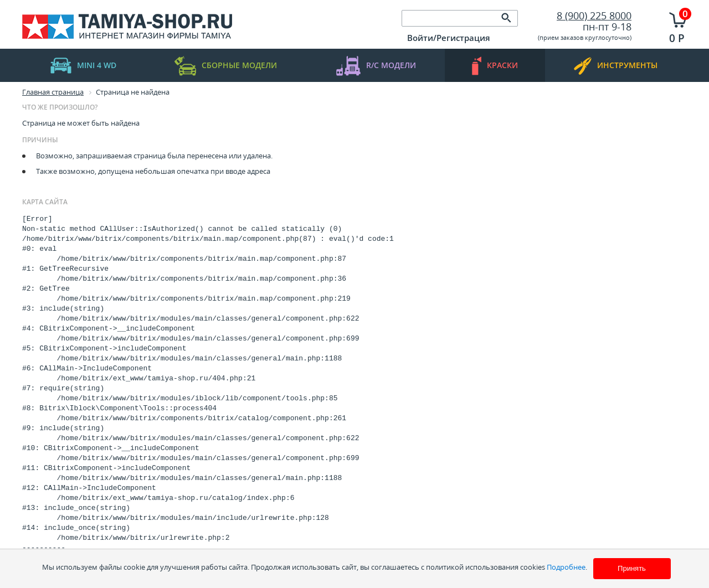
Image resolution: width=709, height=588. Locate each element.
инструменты (616, 66)
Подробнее (566, 567)
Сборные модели (226, 66)
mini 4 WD (83, 66)
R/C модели (376, 66)
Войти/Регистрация (449, 38)
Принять (632, 568)
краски (495, 66)
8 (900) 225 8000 (594, 16)
